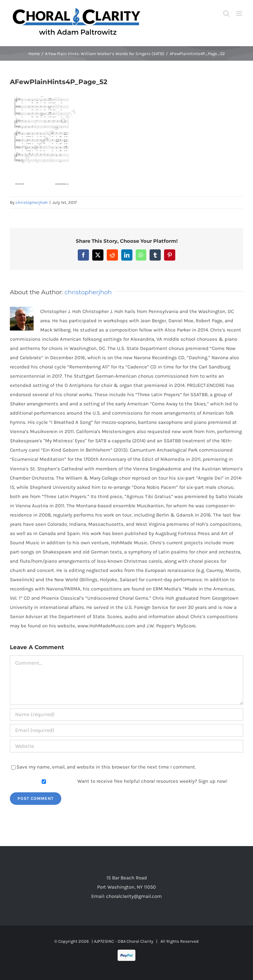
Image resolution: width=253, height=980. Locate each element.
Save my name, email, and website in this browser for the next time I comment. (106, 767)
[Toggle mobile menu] (240, 13)
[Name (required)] (126, 714)
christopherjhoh (32, 202)
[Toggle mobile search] (226, 13)
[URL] (126, 746)
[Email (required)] (126, 730)
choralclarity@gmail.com (134, 896)
